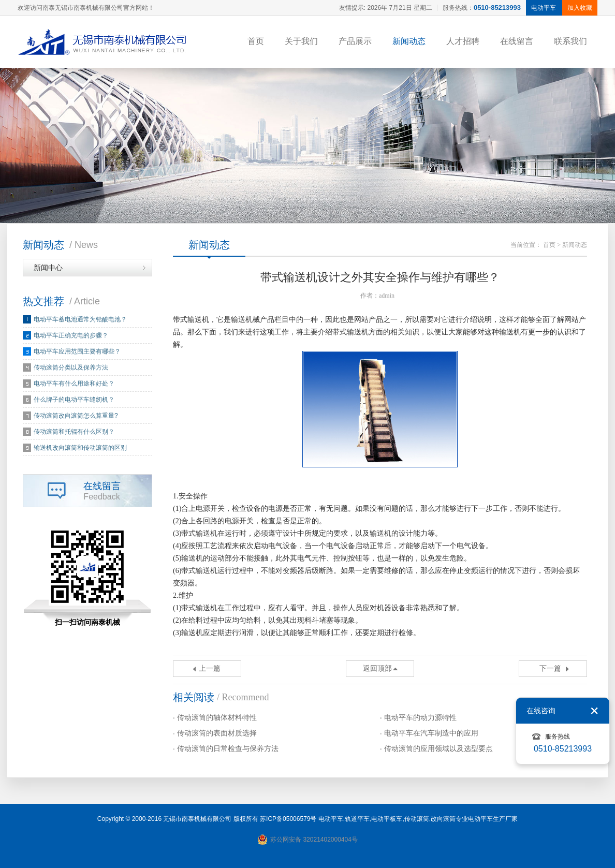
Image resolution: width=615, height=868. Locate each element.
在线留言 (517, 41)
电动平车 (331, 819)
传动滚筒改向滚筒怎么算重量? (76, 416)
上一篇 (210, 668)
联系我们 (570, 41)
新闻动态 (409, 41)
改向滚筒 (443, 819)
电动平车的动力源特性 (420, 718)
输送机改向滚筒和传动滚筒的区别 (80, 448)
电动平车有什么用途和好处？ (74, 384)
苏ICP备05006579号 (288, 819)
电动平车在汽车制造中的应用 (431, 733)
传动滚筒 (417, 819)
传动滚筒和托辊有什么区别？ (74, 432)
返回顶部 (377, 668)
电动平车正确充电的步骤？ (71, 335)
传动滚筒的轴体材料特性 (217, 718)
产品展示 (355, 41)
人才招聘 (463, 41)
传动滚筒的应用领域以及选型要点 (438, 749)
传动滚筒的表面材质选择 (217, 733)
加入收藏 (580, 8)
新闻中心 (48, 268)
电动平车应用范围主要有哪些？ (77, 351)
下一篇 (550, 668)
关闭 (594, 711)
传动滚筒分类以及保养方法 (71, 367)
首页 (256, 41)
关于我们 (301, 41)
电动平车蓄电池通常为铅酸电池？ (80, 319)
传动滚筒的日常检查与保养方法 (228, 749)
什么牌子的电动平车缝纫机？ (74, 400)
